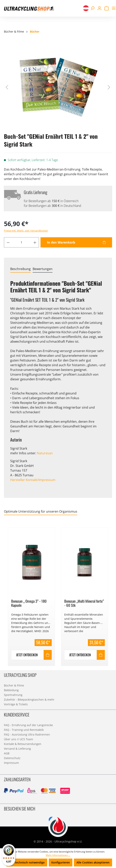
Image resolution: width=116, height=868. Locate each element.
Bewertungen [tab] (43, 269)
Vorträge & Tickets (16, 704)
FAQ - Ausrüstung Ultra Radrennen (27, 734)
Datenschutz (12, 758)
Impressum (11, 763)
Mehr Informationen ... (58, 855)
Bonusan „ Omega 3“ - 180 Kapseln (29, 603)
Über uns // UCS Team (18, 739)
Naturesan (45, 453)
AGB (7, 753)
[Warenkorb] (107, 8)
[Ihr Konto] (99, 8)
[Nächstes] (109, 87)
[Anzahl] (22, 242)
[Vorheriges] (7, 87)
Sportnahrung (13, 695)
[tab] (20, 269)
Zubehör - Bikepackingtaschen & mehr (29, 700)
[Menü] (113, 8)
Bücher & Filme (14, 685)
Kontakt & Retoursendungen (23, 744)
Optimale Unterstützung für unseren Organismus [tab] (41, 511)
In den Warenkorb (61, 242)
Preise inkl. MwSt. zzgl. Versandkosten (26, 231)
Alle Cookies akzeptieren (93, 862)
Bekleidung (11, 690)
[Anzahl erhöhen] (35, 242)
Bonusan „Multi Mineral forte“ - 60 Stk (84, 603)
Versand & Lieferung (17, 749)
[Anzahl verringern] (8, 242)
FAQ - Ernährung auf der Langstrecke (28, 725)
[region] (58, 594)
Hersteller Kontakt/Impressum (33, 480)
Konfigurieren (61, 862)
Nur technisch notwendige (27, 862)
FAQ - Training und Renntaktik (24, 730)
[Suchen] (92, 8)
